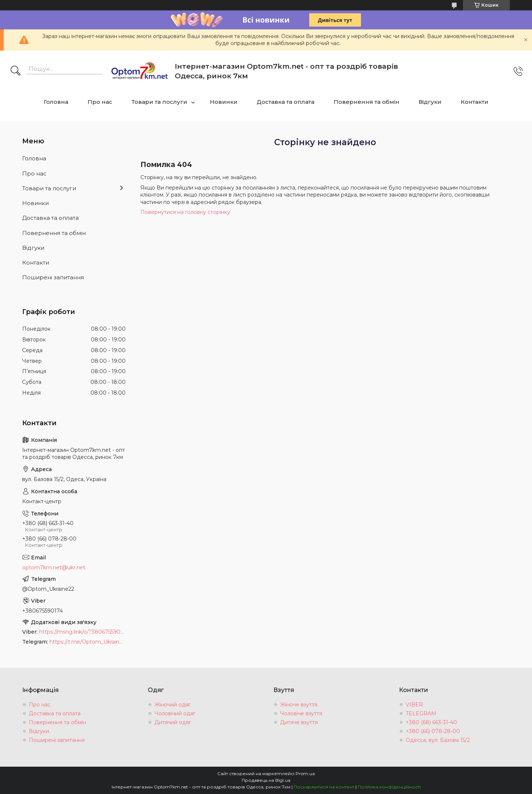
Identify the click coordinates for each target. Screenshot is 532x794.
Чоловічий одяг (175, 713)
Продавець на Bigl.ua (266, 780)
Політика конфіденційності (389, 787)
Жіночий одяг (173, 705)
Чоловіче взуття (301, 713)
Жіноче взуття (299, 705)
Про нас (100, 102)
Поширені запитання (53, 277)
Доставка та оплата (286, 102)
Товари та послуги (159, 102)
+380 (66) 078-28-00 (433, 731)
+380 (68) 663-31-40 (431, 722)
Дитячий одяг (173, 722)
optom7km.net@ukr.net (54, 568)
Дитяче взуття (299, 722)
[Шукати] (16, 71)
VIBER (414, 705)
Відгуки (430, 102)
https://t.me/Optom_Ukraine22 (88, 642)
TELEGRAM (421, 713)
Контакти (475, 102)
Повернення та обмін (366, 102)
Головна (56, 102)
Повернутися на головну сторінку (185, 212)
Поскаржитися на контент (324, 787)
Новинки (224, 102)
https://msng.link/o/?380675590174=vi (82, 632)
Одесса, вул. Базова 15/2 (438, 740)
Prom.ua (305, 773)
